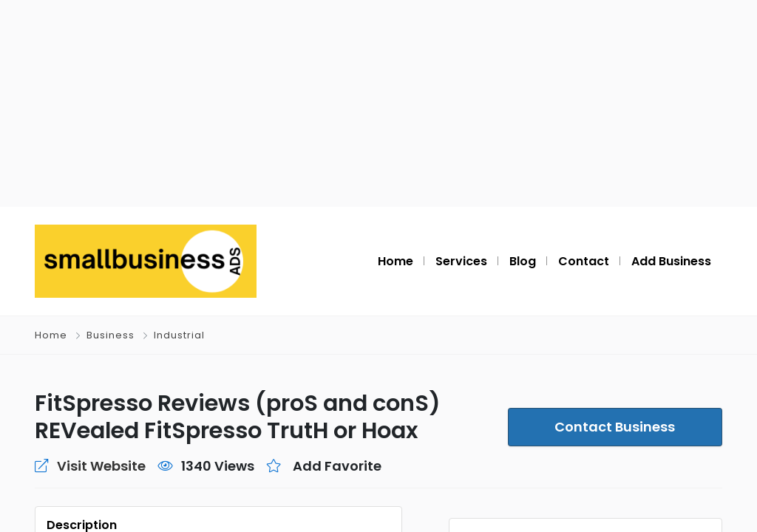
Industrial (177, 335)
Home (51, 335)
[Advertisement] (378, 103)
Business (110, 335)
